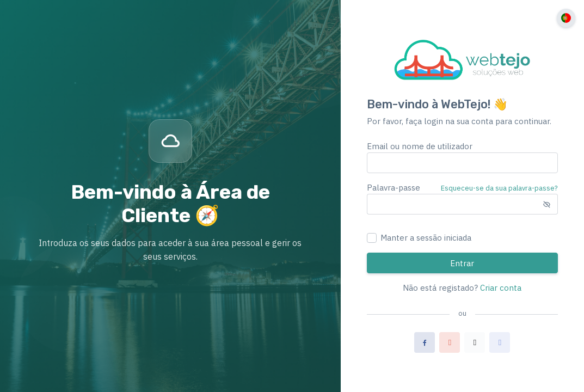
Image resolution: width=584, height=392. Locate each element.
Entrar (462, 263)
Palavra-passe (394, 188)
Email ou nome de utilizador (420, 146)
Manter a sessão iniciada (426, 238)
